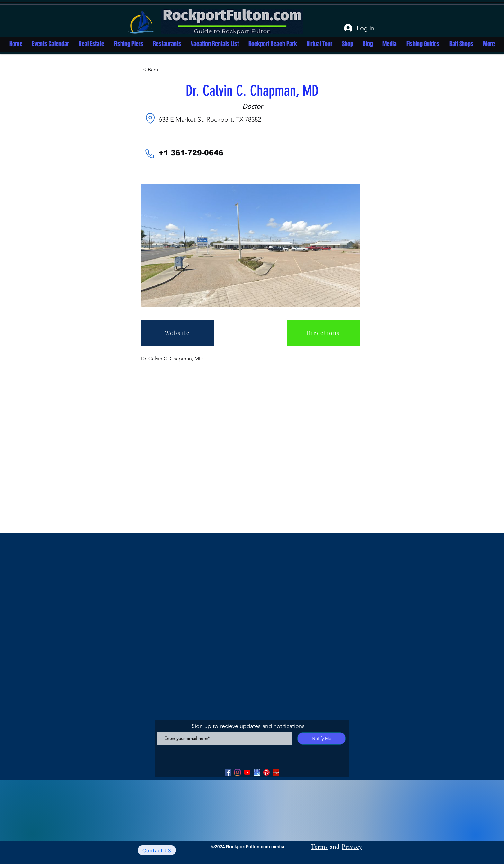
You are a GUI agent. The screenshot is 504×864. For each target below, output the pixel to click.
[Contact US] (157, 850)
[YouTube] (247, 772)
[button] (164, 70)
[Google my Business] (257, 772)
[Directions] (323, 333)
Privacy (352, 847)
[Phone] (149, 154)
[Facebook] (228, 772)
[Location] (150, 118)
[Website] (177, 333)
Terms (319, 847)
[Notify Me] (321, 738)
